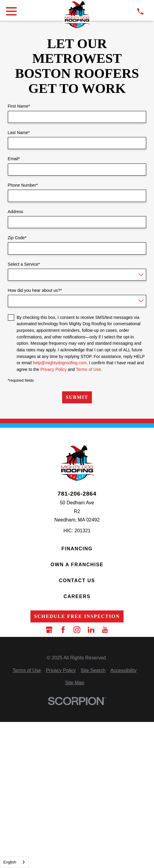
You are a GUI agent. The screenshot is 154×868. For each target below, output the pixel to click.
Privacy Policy (53, 369)
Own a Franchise (77, 565)
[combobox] (14, 862)
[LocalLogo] (77, 15)
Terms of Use (88, 369)
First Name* (19, 106)
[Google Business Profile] (49, 630)
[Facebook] (63, 630)
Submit (77, 397)
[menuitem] (27, 671)
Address (16, 212)
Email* (14, 159)
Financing (77, 549)
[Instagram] (77, 630)
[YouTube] (105, 630)
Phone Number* (23, 185)
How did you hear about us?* (35, 290)
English (10, 862)
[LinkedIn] (91, 630)
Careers (77, 596)
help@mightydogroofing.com (60, 363)
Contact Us (77, 581)
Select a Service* (24, 264)
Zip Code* (17, 238)
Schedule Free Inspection (77, 616)
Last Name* (19, 133)
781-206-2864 (77, 494)
